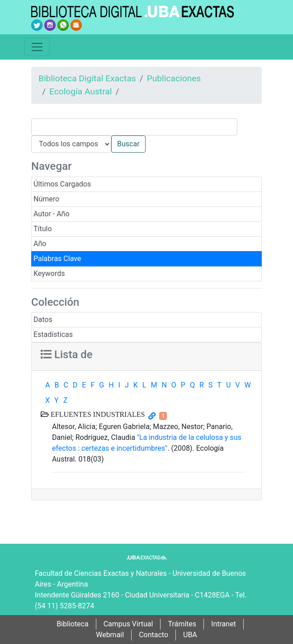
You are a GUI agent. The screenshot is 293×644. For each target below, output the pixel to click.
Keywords (49, 273)
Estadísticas (53, 334)
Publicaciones (174, 78)
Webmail (110, 635)
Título (43, 229)
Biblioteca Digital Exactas (87, 78)
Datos (43, 320)
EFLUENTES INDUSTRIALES (97, 414)
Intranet (224, 624)
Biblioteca (73, 624)
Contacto (154, 635)
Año (40, 244)
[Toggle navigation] (37, 47)
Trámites (182, 624)
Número (46, 199)
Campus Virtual (128, 624)
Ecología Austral (80, 91)
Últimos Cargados (62, 184)
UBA (190, 635)
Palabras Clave (57, 259)
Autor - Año (52, 214)
